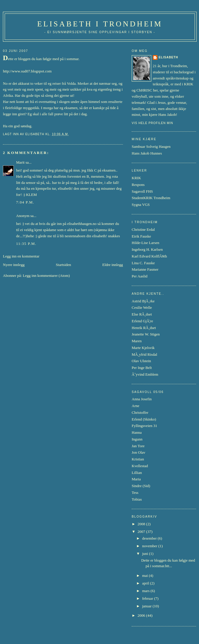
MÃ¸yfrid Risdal (144, 354)
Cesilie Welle (142, 307)
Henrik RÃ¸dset (144, 328)
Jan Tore (138, 446)
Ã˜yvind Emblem (145, 374)
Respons (138, 185)
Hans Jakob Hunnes (147, 153)
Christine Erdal (143, 229)
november (150, 546)
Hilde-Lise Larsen (145, 243)
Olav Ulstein (141, 361)
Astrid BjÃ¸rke (143, 301)
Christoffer (140, 412)
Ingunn (137, 439)
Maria (136, 479)
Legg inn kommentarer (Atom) (46, 276)
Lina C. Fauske (143, 263)
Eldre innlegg (113, 265)
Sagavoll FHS (142, 191)
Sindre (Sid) (141, 486)
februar (148, 598)
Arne (135, 406)
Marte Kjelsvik (143, 348)
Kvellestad (140, 466)
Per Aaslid (140, 276)
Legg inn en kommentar (21, 256)
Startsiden (64, 265)
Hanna (137, 432)
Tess (135, 493)
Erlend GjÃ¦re (142, 321)
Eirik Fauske (141, 236)
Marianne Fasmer (145, 269)
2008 (142, 524)
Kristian (138, 459)
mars (146, 591)
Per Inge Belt (142, 368)
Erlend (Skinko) (144, 419)
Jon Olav (139, 452)
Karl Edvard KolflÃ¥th (149, 256)
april (146, 583)
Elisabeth (168, 57)
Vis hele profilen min (152, 123)
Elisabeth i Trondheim (100, 24)
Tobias (137, 499)
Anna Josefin (142, 399)
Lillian (137, 473)
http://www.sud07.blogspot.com (27, 71)
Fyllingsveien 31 (144, 426)
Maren (137, 341)
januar (147, 606)
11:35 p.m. (26, 244)
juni (146, 554)
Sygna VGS (141, 205)
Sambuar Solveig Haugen (151, 146)
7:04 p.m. (25, 202)
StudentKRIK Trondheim (151, 198)
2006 (142, 615)
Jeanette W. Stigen (146, 334)
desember (150, 538)
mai (146, 576)
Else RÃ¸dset (142, 314)
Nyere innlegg (14, 265)
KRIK (136, 178)
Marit (20, 162)
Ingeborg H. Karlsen (147, 249)
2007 (142, 532)
